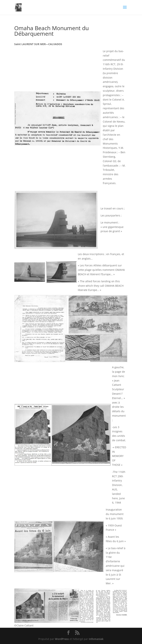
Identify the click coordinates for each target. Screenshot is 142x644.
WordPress (62, 639)
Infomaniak (96, 639)
